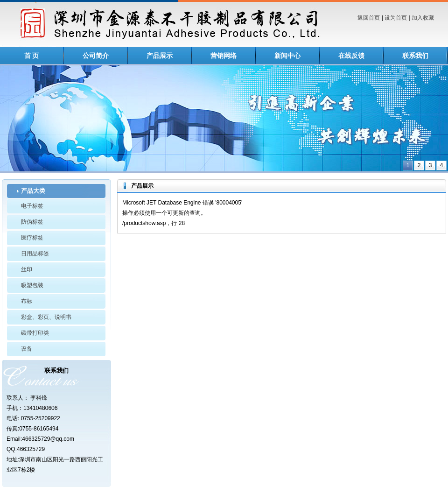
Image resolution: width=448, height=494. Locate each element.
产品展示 (160, 56)
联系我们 (415, 56)
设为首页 (396, 18)
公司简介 (96, 56)
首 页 (32, 56)
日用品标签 (35, 254)
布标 (27, 301)
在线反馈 (351, 56)
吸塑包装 (32, 285)
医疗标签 (32, 238)
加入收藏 (423, 18)
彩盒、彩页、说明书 (46, 317)
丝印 (27, 269)
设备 (27, 349)
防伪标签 (32, 222)
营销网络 (224, 56)
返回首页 (369, 18)
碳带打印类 (35, 333)
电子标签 (32, 206)
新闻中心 (287, 56)
